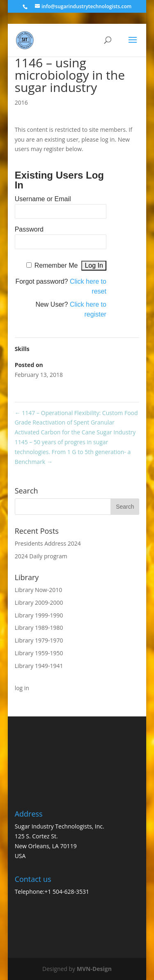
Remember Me (56, 265)
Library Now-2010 (39, 590)
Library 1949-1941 (39, 666)
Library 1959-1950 (39, 653)
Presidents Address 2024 (48, 543)
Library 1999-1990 (39, 615)
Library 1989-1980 (39, 628)
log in (22, 688)
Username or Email (43, 199)
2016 (21, 102)
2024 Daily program (41, 556)
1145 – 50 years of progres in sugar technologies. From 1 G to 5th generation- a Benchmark (73, 452)
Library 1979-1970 (39, 640)
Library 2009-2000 (39, 602)
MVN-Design (94, 969)
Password (29, 229)
